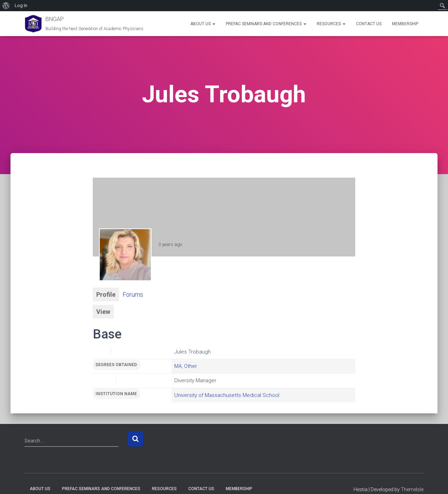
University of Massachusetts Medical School (227, 395)
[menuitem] (6, 6)
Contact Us (369, 24)
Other (191, 366)
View (103, 312)
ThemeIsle (412, 489)
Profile (106, 294)
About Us (203, 24)
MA (178, 366)
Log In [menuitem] (21, 5)
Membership (405, 24)
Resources (331, 24)
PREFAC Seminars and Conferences (266, 24)
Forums (133, 294)
